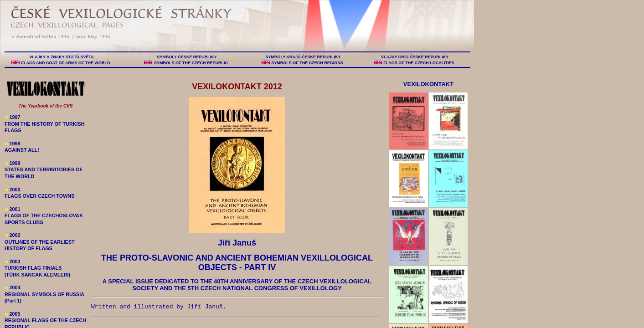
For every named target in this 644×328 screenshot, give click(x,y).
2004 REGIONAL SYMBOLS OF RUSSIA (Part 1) (44, 294)
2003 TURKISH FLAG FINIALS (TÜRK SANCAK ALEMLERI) (37, 268)
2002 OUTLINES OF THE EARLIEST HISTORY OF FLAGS (40, 242)
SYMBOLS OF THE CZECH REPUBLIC (191, 63)
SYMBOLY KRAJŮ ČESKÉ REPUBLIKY (303, 57)
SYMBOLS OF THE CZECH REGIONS (307, 63)
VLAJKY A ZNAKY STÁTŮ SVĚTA (62, 57)
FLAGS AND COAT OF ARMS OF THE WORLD (66, 63)
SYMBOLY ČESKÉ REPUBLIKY (187, 57)
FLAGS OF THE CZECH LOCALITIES (419, 63)
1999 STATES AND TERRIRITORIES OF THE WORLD (44, 170)
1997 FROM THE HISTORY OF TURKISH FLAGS (45, 124)
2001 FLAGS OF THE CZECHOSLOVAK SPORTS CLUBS (44, 216)
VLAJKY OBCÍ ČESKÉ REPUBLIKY (415, 57)
